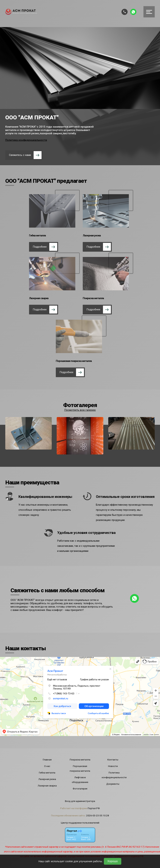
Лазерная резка (47, 779)
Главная (47, 760)
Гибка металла (47, 773)
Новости (113, 766)
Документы (113, 784)
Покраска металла (80, 760)
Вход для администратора (80, 801)
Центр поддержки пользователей (80, 823)
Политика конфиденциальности (26, 140)
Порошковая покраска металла (80, 768)
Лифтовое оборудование (80, 780)
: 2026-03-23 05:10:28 (97, 815)
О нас (47, 766)
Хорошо (113, 861)
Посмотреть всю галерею (80, 410)
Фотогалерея (80, 789)
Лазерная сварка (47, 786)
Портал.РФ (94, 808)
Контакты (113, 760)
